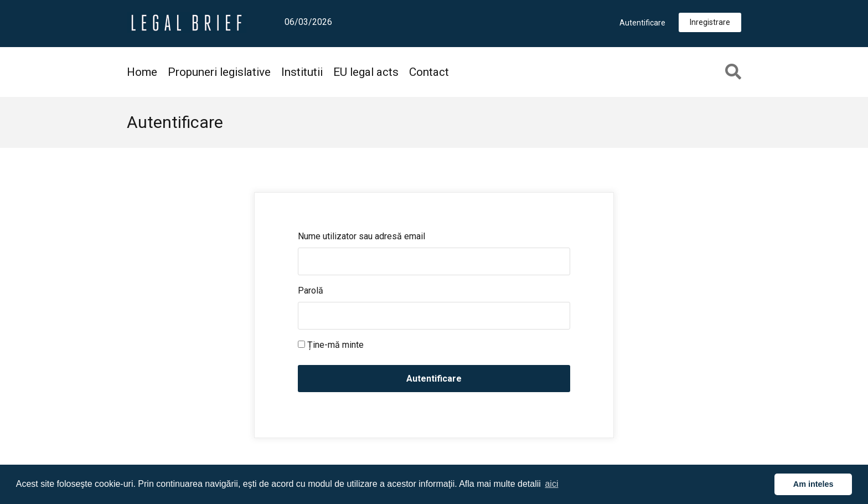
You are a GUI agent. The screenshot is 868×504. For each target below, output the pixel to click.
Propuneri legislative (219, 72)
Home (142, 72)
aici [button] (551, 484)
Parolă (311, 290)
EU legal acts (366, 72)
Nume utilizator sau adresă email (361, 236)
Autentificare (642, 23)
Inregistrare (710, 22)
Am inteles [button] (813, 484)
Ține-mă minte (331, 345)
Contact (429, 72)
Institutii (302, 72)
